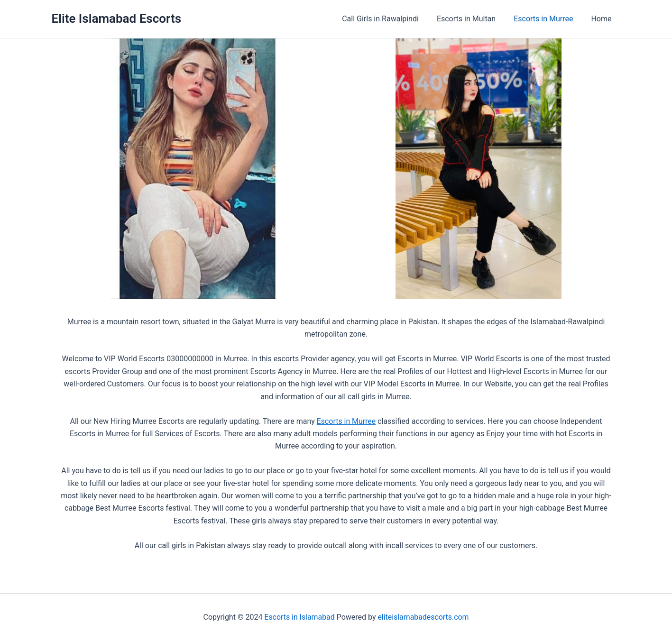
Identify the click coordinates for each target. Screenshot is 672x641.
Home (603, 19)
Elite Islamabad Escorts (117, 18)
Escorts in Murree (548, 19)
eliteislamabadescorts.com (423, 617)
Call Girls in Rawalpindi (390, 19)
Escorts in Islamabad (299, 617)
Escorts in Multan (473, 19)
